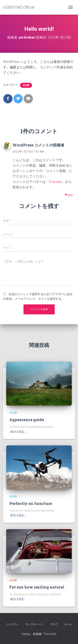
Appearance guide (27, 420)
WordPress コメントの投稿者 (38, 145)
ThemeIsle (50, 634)
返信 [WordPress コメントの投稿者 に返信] (69, 195)
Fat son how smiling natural (37, 587)
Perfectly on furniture (31, 503)
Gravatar (55, 182)
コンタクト (12, 624)
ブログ (54, 624)
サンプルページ (34, 624)
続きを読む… (19, 432)
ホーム (68, 624)
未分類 (26, 85)
